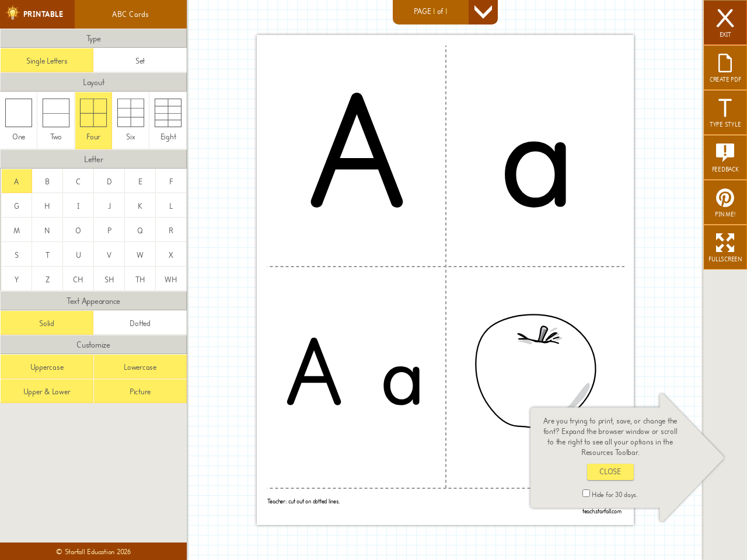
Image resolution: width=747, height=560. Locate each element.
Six (131, 120)
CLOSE (610, 472)
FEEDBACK (725, 159)
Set (140, 61)
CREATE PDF (725, 69)
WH (171, 280)
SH (109, 280)
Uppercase (47, 367)
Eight (168, 120)
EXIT (725, 24)
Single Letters (47, 61)
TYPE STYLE (725, 114)
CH (78, 280)
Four (94, 120)
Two (56, 120)
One (19, 120)
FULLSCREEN (725, 249)
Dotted (140, 323)
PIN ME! (725, 204)
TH (140, 280)
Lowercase (140, 367)
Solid (47, 323)
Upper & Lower (47, 392)
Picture (140, 392)
